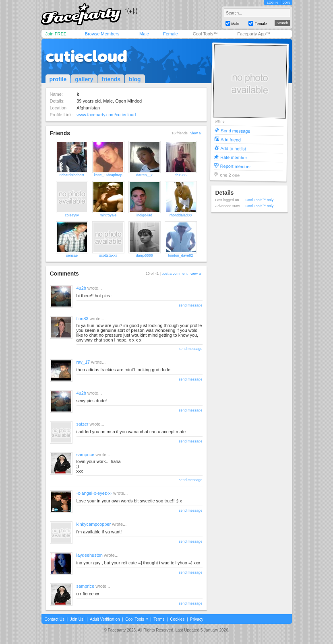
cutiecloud (86, 56)
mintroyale (108, 215)
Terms (159, 619)
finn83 (83, 319)
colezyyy (72, 215)
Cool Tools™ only (260, 200)
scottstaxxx (108, 255)
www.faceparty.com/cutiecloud (106, 115)
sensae (72, 255)
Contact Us (55, 619)
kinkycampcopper (94, 524)
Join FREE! (57, 34)
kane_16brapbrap (108, 175)
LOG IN (272, 3)
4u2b (81, 288)
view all (196, 133)
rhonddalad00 (181, 215)
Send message (236, 131)
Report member (235, 166)
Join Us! (77, 619)
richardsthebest (72, 175)
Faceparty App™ (254, 34)
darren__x (144, 175)
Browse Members (102, 34)
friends (111, 79)
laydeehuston (90, 555)
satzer (83, 424)
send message (191, 305)
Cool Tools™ (205, 34)
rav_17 (83, 362)
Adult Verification (105, 619)
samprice (86, 455)
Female (171, 34)
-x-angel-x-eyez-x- (94, 493)
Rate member (233, 157)
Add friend (230, 139)
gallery (84, 79)
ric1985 (181, 175)
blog (135, 79)
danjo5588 (144, 255)
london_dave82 (181, 255)
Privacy (197, 619)
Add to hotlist (233, 148)
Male (144, 34)
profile (58, 79)
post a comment (175, 274)
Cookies (177, 619)
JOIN (286, 3)
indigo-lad (144, 215)
